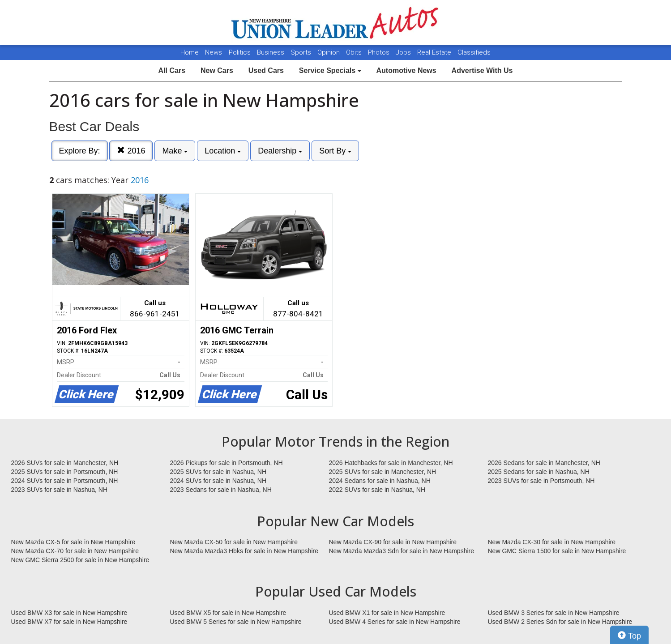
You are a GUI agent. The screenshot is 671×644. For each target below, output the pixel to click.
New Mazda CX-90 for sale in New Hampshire (393, 542)
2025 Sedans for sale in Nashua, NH (539, 472)
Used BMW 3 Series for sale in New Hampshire (554, 613)
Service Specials (330, 70)
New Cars (217, 70)
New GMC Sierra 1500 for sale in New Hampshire (557, 551)
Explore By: (80, 151)
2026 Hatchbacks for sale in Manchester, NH (391, 463)
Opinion (329, 52)
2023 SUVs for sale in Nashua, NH (60, 490)
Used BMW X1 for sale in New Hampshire (387, 613)
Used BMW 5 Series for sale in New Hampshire (236, 622)
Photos (380, 52)
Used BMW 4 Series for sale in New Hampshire (395, 622)
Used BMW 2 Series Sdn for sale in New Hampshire (560, 622)
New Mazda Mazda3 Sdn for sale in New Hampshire (402, 551)
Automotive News (406, 70)
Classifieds (474, 52)
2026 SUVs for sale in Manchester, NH (65, 463)
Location (223, 151)
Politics (240, 52)
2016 (131, 151)
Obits (355, 52)
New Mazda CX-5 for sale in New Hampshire (73, 542)
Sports (302, 52)
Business (271, 52)
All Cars (172, 70)
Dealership (280, 151)
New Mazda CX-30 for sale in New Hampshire (552, 542)
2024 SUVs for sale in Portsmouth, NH (65, 481)
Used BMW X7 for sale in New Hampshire (69, 622)
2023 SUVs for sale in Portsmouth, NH (541, 481)
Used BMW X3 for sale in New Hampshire (69, 613)
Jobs (404, 52)
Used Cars (266, 70)
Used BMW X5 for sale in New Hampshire (228, 613)
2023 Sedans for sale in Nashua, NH (221, 490)
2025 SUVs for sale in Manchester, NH (383, 472)
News (214, 52)
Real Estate (435, 52)
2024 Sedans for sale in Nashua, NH (380, 481)
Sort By (335, 151)
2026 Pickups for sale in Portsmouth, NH (227, 463)
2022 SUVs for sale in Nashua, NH (377, 490)
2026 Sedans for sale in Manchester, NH (544, 463)
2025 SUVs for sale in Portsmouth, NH (65, 472)
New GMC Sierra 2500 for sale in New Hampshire (80, 560)
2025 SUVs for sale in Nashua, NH (218, 472)
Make (175, 151)
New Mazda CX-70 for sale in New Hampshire (75, 551)
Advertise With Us (482, 70)
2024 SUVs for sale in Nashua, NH (218, 481)
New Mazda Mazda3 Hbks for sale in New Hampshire (244, 551)
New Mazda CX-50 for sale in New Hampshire (234, 542)
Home (190, 52)
